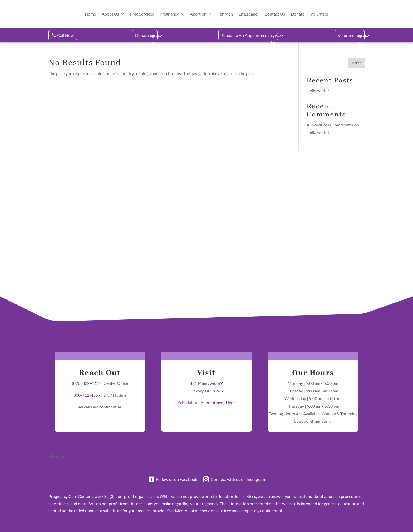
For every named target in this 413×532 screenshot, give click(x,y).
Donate (298, 14)
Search (356, 63)
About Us (110, 14)
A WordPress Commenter (330, 125)
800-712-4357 (87, 395)
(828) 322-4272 (86, 383)
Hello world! (318, 90)
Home (90, 14)
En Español (249, 14)
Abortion (198, 14)
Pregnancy (169, 14)
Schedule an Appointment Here (206, 403)
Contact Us (275, 14)
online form (79, 456)
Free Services (142, 14)
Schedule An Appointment (245, 35)
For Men (225, 14)
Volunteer (319, 14)
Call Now (65, 35)
